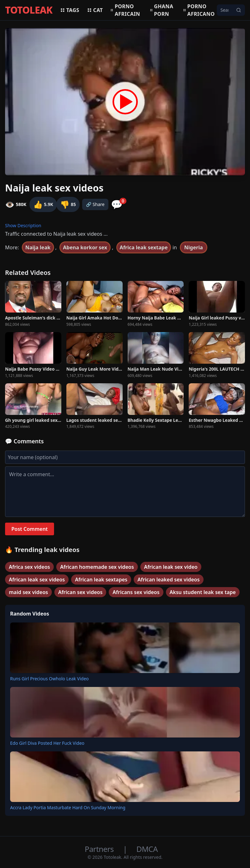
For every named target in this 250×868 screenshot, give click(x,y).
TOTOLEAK (29, 10)
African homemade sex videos (97, 567)
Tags (70, 10)
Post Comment (30, 529)
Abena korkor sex (85, 247)
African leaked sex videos (169, 580)
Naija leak (38, 247)
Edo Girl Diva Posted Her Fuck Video (47, 743)
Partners (100, 849)
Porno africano (199, 10)
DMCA (147, 849)
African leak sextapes (101, 580)
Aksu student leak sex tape (203, 592)
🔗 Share (95, 204)
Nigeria (194, 247)
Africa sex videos (29, 567)
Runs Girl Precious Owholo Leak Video (49, 679)
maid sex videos (28, 592)
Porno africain (125, 10)
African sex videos (80, 592)
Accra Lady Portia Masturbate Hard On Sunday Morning (68, 807)
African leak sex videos (37, 580)
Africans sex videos (136, 592)
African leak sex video (171, 567)
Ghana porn (162, 10)
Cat (95, 10)
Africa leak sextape (144, 247)
